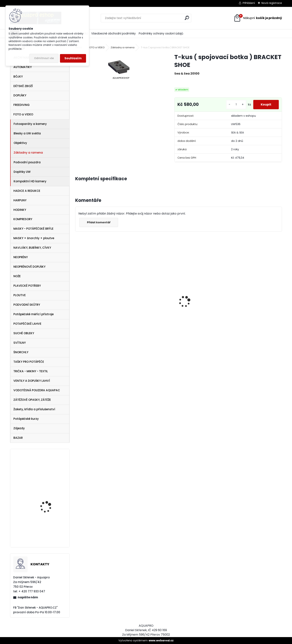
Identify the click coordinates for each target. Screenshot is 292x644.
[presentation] (77, 295)
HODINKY (20, 210)
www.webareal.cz (161, 640)
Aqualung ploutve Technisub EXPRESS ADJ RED (50, 532)
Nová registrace (272, 3)
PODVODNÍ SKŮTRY (27, 305)
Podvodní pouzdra (27, 162)
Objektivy (20, 143)
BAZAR (18, 438)
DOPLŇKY (20, 95)
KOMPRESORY (23, 219)
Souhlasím (73, 58)
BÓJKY (18, 77)
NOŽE (17, 276)
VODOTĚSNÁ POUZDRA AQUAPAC (37, 390)
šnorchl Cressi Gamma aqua (256, 331)
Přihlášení (249, 3)
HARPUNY (20, 200)
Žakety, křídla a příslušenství (34, 409)
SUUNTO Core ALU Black (50, 498)
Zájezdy (19, 428)
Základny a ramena (28, 153)
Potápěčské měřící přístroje (34, 314)
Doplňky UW (22, 172)
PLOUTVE (20, 295)
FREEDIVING (22, 105)
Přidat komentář (99, 222)
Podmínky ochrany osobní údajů (161, 33)
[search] (187, 18)
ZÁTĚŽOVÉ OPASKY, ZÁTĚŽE (32, 400)
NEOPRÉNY (21, 257)
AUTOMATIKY (23, 67)
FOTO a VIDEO (23, 114)
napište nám (28, 597)
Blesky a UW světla (27, 133)
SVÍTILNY (20, 343)
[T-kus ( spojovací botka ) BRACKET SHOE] (119, 67)
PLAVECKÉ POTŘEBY (27, 286)
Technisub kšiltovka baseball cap (47, 468)
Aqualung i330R (194, 316)
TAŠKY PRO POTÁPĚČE (29, 362)
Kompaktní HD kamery (30, 181)
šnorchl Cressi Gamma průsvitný (147, 330)
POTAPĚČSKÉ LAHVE (27, 324)
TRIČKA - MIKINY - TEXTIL (31, 371)
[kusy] (236, 104)
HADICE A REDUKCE (27, 191)
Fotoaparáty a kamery (30, 124)
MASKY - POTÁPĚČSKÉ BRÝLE (33, 229)
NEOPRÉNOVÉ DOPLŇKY (29, 267)
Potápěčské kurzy (26, 419)
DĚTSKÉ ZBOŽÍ (23, 86)
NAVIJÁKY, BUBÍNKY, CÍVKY (32, 248)
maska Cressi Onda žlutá (97, 314)
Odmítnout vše (44, 58)
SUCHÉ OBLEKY (24, 333)
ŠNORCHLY (21, 352)
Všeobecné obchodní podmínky (114, 33)
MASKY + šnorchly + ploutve (34, 238)
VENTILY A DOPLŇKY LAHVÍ (32, 381)
